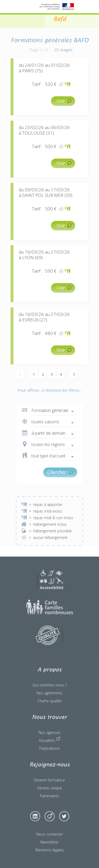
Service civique (49, 788)
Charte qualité (49, 701)
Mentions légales (50, 850)
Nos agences (49, 732)
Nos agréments (49, 693)
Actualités (50, 740)
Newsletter (49, 842)
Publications (50, 748)
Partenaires (49, 796)
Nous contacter (50, 834)
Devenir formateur (49, 780)
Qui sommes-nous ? (50, 685)
